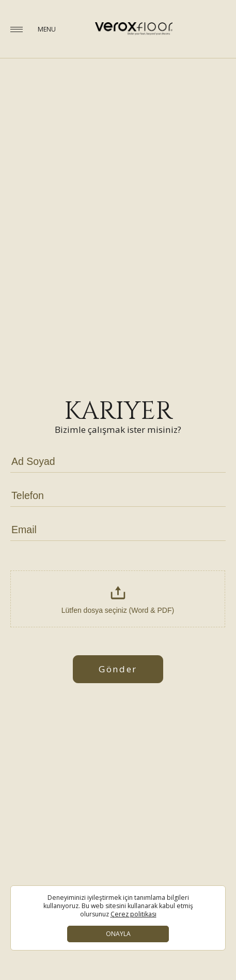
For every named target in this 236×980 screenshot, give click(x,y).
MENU (47, 29)
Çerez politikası (133, 914)
